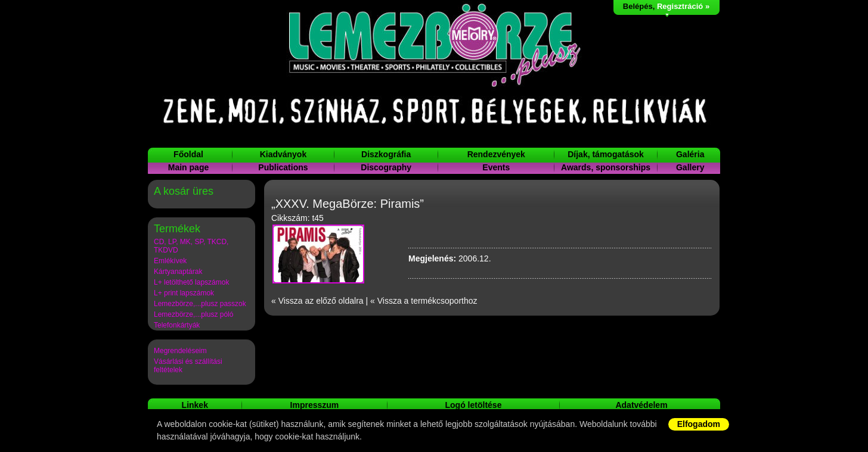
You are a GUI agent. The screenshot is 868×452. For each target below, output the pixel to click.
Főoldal (188, 154)
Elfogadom (699, 424)
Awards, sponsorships (606, 167)
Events (496, 167)
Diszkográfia (386, 154)
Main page (188, 167)
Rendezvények (496, 154)
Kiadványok (283, 154)
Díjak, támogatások (606, 154)
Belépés (638, 6)
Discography (386, 167)
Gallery (690, 167)
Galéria (690, 154)
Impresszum (315, 405)
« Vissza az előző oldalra (317, 301)
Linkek (195, 405)
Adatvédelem (641, 405)
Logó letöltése (474, 405)
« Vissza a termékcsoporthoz (424, 301)
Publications (283, 167)
